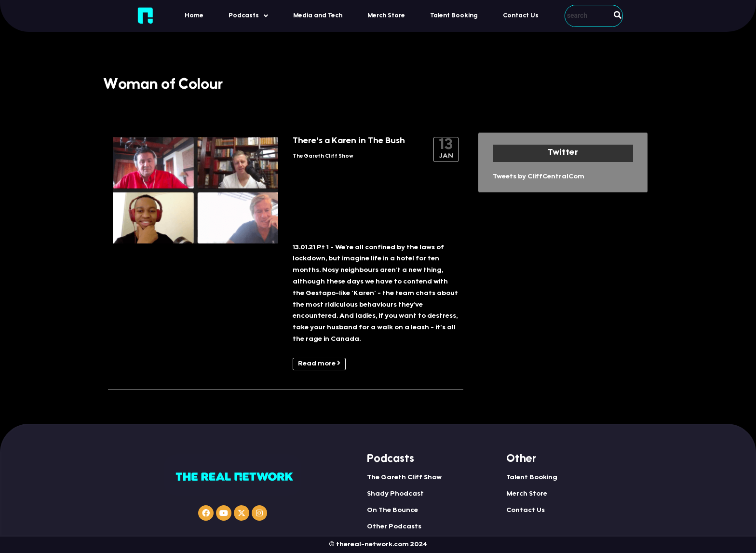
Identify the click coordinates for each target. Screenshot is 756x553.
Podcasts (248, 16)
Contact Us (521, 16)
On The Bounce (392, 511)
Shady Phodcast (395, 494)
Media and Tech (318, 16)
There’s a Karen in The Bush (349, 141)
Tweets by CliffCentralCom (539, 177)
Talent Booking (454, 16)
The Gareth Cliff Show (323, 156)
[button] (248, 16)
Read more (319, 364)
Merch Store (386, 16)
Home (194, 16)
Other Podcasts (394, 527)
